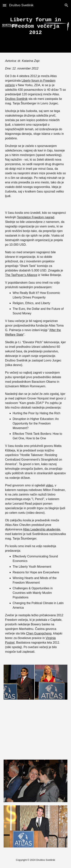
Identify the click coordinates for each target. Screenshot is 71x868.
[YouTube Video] (36, 730)
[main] (36, 26)
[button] (5, 5)
